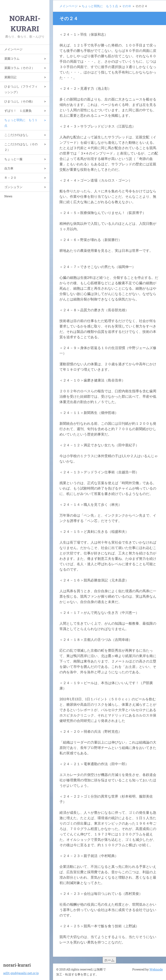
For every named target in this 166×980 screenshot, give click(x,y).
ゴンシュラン (13, 187)
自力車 (9, 168)
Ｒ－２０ (10, 178)
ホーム (109, 960)
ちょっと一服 (13, 159)
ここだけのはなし (16, 135)
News (8, 196)
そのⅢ (127, 6)
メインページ (13, 49)
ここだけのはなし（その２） (21, 147)
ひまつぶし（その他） (19, 101)
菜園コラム (12, 58)
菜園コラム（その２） (19, 68)
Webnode (156, 969)
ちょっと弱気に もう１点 (21, 123)
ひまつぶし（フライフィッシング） (21, 89)
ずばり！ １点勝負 (18, 111)
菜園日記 (10, 77)
